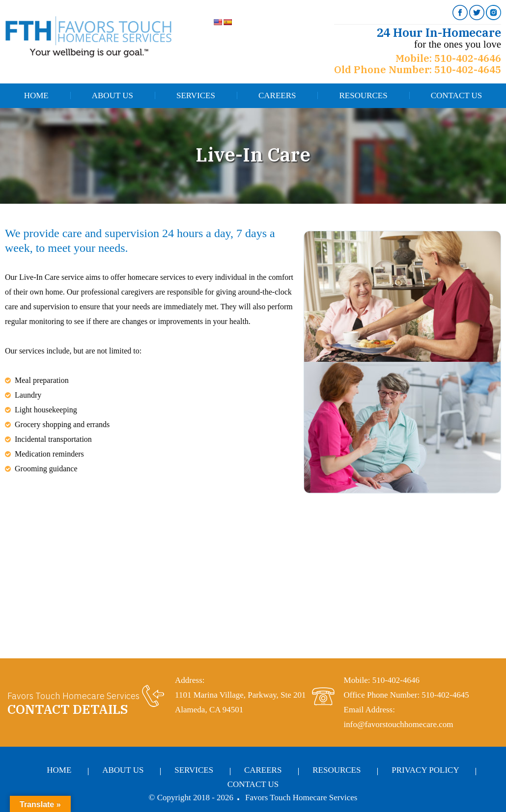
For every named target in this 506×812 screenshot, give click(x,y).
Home (36, 95)
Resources (363, 95)
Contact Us (457, 95)
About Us (112, 95)
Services (196, 95)
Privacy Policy (425, 770)
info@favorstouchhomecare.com (399, 724)
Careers (277, 95)
